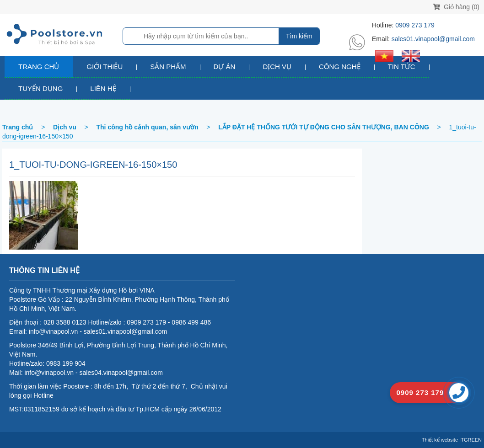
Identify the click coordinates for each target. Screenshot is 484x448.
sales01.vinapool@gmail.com (433, 39)
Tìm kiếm (299, 36)
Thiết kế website (440, 440)
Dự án (225, 67)
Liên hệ (103, 88)
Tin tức (402, 67)
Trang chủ (39, 67)
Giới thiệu (105, 67)
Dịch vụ (277, 67)
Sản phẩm (168, 67)
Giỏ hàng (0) (456, 7)
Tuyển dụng (40, 88)
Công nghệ (340, 67)
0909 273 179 (415, 25)
